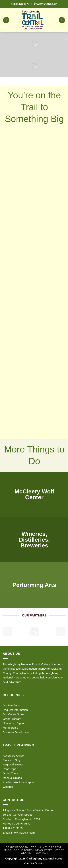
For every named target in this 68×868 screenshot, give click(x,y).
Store (60, 850)
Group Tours (10, 773)
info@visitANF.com (23, 833)
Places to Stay (12, 760)
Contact (42, 853)
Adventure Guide (13, 756)
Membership (10, 728)
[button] (6, 20)
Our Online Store (13, 714)
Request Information (15, 710)
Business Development (17, 732)
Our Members (11, 705)
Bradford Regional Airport (18, 782)
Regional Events (13, 764)
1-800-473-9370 (20, 4)
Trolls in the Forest (46, 847)
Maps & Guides (12, 778)
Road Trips (9, 769)
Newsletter (44, 850)
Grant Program (12, 719)
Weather (8, 787)
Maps (8, 850)
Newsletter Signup (14, 723)
